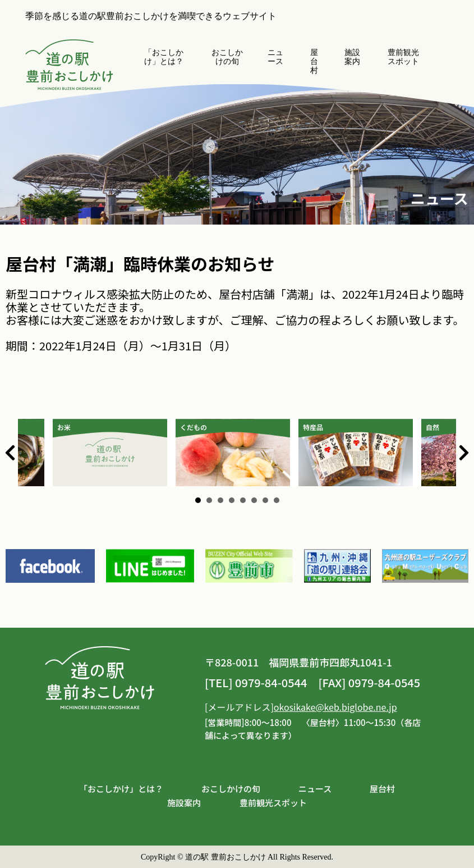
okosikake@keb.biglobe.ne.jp (335, 707)
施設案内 (352, 57)
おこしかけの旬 (227, 57)
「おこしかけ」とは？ (164, 57)
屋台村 (314, 61)
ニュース (275, 57)
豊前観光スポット (403, 57)
